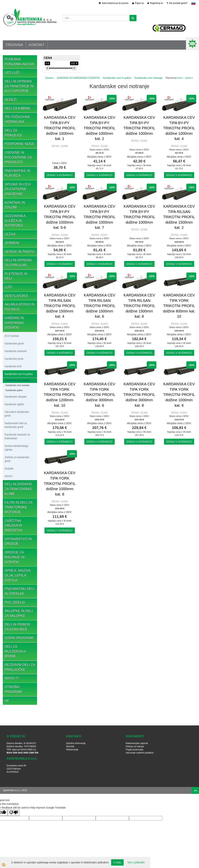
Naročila (70, 746)
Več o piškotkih (136, 862)
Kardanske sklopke (16, 397)
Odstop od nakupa (135, 746)
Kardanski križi (13, 366)
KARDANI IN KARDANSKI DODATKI (78, 78)
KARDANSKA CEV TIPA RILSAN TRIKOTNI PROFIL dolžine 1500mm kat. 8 (139, 306)
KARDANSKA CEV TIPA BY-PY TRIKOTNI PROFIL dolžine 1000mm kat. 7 (99, 217)
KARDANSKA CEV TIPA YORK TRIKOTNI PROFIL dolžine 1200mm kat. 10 (60, 395)
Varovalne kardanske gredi (17, 414)
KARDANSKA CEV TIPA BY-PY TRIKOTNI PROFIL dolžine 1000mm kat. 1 (60, 128)
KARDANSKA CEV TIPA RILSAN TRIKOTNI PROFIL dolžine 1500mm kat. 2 (179, 217)
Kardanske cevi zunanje (17, 385)
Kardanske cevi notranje (18, 380)
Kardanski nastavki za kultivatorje (17, 436)
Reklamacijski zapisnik (137, 743)
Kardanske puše (14, 359)
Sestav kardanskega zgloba (16, 448)
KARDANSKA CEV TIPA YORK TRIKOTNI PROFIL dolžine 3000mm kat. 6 (99, 395)
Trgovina (14, 45)
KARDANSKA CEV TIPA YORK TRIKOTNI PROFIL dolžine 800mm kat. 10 (179, 306)
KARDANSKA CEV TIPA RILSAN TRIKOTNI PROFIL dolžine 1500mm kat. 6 (99, 306)
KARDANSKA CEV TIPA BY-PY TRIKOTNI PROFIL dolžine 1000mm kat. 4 (179, 128)
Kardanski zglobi (14, 404)
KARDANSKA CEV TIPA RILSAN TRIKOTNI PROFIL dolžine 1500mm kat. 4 (60, 306)
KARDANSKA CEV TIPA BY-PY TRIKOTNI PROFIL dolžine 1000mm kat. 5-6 (60, 217)
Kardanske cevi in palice (19, 374)
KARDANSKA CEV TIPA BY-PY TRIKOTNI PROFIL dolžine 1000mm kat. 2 (99, 128)
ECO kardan (12, 336)
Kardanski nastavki (16, 351)
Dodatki (9, 469)
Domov (50, 78)
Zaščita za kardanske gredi (17, 459)
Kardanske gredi (14, 343)
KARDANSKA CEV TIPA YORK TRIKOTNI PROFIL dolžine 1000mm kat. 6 (179, 395)
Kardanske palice (14, 390)
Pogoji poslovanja (134, 750)
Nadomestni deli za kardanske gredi (16, 425)
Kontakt (37, 45)
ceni (181, 78)
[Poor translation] (14, 813)
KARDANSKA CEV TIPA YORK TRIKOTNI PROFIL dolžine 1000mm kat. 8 (60, 483)
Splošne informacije (76, 743)
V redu (117, 862)
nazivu (189, 78)
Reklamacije (72, 750)
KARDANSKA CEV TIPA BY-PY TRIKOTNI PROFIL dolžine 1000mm (139, 125)
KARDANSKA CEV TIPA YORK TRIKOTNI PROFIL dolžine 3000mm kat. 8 (139, 395)
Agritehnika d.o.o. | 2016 (15, 790)
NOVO (8, 476)
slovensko (193, 3)
